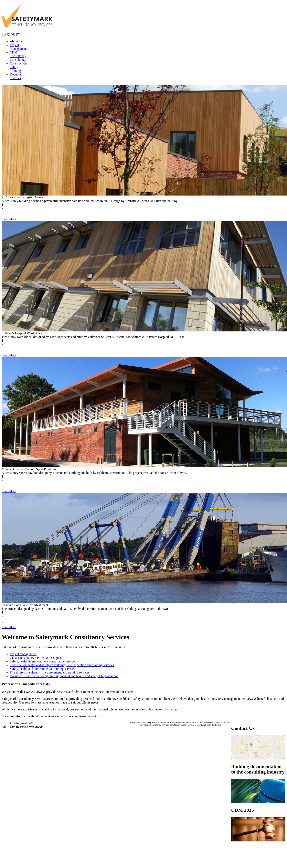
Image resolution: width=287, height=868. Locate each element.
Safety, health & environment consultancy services (43, 661)
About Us (16, 41)
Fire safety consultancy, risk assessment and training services (50, 672)
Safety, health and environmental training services (42, 669)
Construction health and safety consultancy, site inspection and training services (62, 665)
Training (15, 71)
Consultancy (18, 60)
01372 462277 (11, 34)
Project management (23, 654)
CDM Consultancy (18, 54)
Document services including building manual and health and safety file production (64, 676)
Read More (9, 219)
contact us (93, 716)
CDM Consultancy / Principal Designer (35, 658)
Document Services (17, 76)
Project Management (18, 47)
